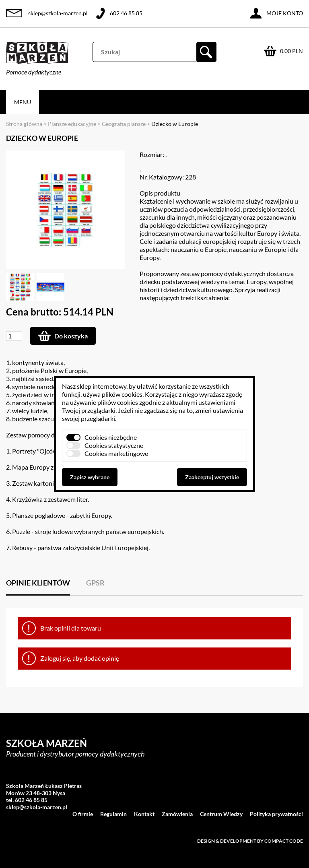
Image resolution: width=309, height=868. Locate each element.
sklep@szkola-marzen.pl (58, 13)
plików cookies (122, 394)
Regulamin (113, 814)
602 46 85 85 (126, 13)
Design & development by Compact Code (250, 841)
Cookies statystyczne (114, 445)
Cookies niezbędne (111, 437)
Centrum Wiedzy (221, 814)
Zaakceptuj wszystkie (212, 477)
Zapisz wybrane (90, 477)
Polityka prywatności (276, 814)
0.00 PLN (291, 51)
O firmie (83, 814)
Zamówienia (177, 814)
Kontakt (144, 814)
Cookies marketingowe (116, 453)
